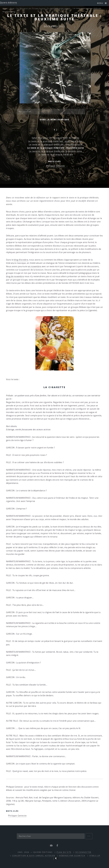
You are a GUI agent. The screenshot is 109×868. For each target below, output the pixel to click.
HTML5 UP (95, 856)
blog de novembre (15, 276)
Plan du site (64, 852)
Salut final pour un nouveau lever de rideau (56, 138)
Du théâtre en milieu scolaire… (59, 8)
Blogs (12, 8)
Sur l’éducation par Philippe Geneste (31, 8)
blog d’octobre (21, 260)
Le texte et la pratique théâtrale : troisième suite (56, 145)
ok (89, 111)
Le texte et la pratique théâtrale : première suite (55, 151)
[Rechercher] (51, 112)
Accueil (5, 8)
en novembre (35, 266)
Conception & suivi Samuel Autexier (34, 856)
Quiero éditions (9, 3)
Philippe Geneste (56, 166)
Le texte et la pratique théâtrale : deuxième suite (56, 148)
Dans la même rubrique (54, 120)
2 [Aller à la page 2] (57, 130)
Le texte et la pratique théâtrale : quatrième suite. (56, 141)
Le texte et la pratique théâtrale (56, 154)
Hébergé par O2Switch (72, 856)
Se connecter (83, 852)
